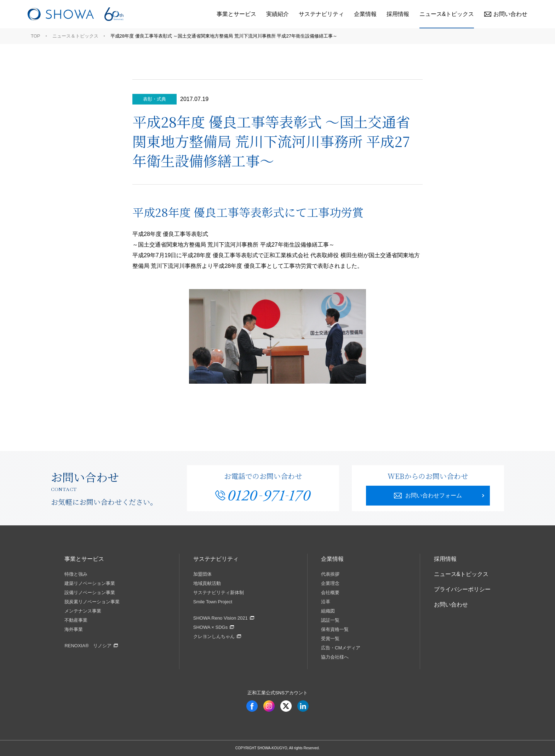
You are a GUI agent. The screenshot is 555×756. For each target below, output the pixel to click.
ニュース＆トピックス (75, 36)
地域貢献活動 (207, 583)
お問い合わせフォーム (428, 495)
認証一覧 (330, 620)
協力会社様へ (335, 657)
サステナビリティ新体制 (219, 593)
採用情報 (398, 14)
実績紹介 (277, 14)
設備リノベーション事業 (90, 593)
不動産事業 (76, 620)
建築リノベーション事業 (90, 583)
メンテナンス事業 (83, 611)
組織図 (328, 611)
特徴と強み (76, 574)
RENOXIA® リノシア (88, 646)
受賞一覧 (330, 639)
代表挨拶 (330, 574)
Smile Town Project (213, 602)
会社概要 (330, 593)
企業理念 (330, 583)
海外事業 (74, 629)
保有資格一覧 (335, 629)
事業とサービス (236, 14)
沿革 (326, 602)
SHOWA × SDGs (210, 627)
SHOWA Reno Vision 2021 (221, 618)
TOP (36, 36)
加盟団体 (202, 574)
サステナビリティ (321, 14)
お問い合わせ (506, 14)
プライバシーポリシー (462, 589)
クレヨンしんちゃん (214, 636)
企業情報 (365, 14)
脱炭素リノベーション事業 (92, 602)
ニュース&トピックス (447, 14)
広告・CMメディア (341, 648)
